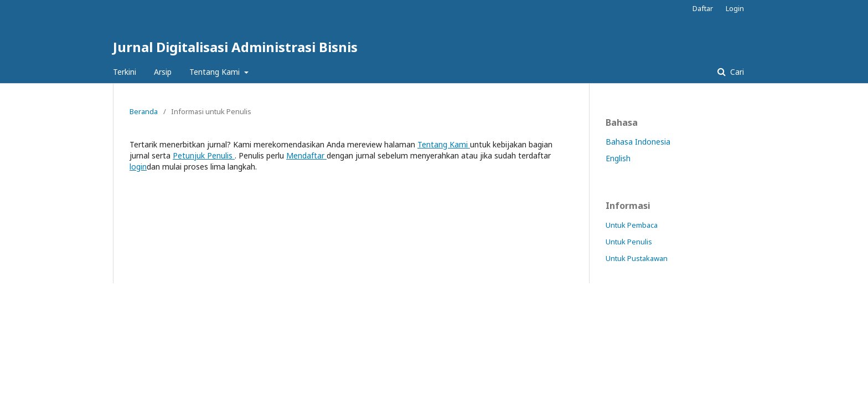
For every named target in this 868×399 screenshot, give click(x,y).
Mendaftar (306, 155)
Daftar (703, 8)
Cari (736, 72)
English (618, 158)
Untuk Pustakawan (637, 258)
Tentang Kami (216, 72)
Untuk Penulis (629, 242)
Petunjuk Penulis (204, 155)
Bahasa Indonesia (638, 142)
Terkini (125, 72)
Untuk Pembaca (632, 225)
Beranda (144, 111)
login (138, 167)
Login (735, 8)
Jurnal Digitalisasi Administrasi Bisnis (235, 47)
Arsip (163, 72)
